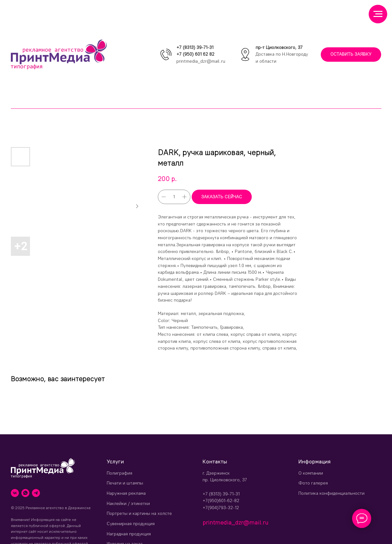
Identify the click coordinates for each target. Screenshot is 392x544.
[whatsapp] (25, 493)
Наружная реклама (126, 493)
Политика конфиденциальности (331, 493)
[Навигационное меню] (378, 14)
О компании (311, 473)
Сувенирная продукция (131, 524)
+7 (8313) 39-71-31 (195, 47)
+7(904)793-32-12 (221, 508)
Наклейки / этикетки (128, 503)
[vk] (15, 493)
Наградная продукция (129, 534)
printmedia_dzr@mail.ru (201, 61)
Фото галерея (313, 483)
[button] (351, 55)
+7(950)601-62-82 (221, 501)
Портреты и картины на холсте (139, 513)
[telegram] (36, 493)
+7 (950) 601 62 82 (195, 54)
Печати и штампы (125, 483)
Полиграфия (119, 473)
